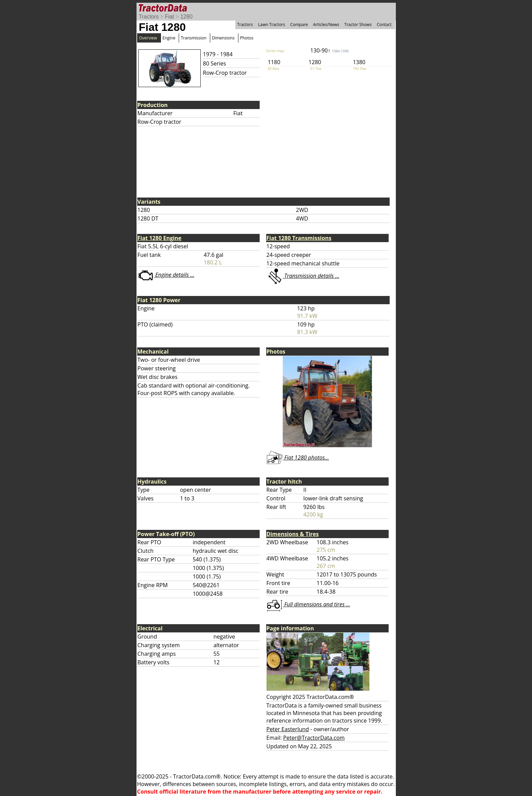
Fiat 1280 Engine (160, 238)
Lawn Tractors (271, 25)
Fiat (170, 17)
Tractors (149, 17)
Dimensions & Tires (293, 534)
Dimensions (223, 38)
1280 (187, 17)
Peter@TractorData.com (314, 738)
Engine (169, 38)
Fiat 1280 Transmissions (299, 238)
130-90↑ (330, 50)
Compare (299, 25)
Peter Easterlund (288, 729)
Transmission (193, 38)
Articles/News (326, 25)
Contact (384, 25)
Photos (247, 38)
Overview (148, 38)
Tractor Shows (358, 25)
